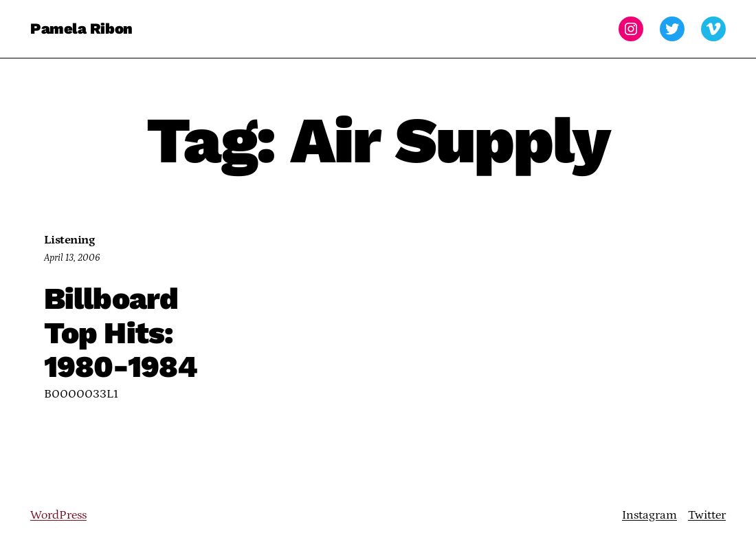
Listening (69, 240)
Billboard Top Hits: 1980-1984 (120, 333)
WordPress (58, 515)
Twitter (707, 515)
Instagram (649, 515)
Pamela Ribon (81, 29)
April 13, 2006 (72, 258)
